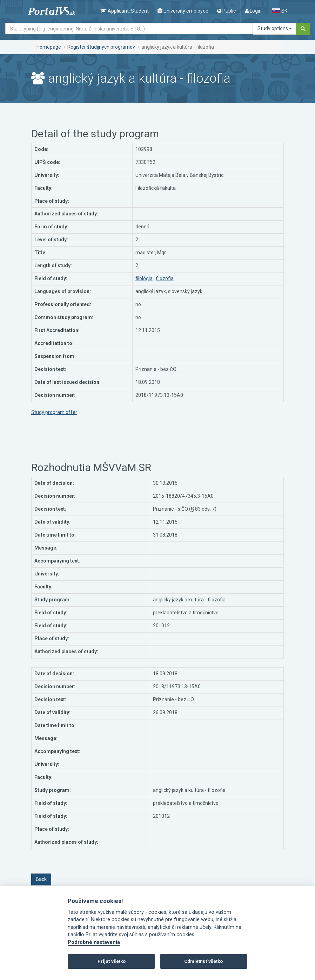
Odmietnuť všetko (203, 961)
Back (41, 879)
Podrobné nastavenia (94, 942)
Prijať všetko (112, 961)
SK (280, 11)
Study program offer (54, 412)
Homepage (49, 47)
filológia (144, 278)
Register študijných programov (101, 47)
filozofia (165, 278)
